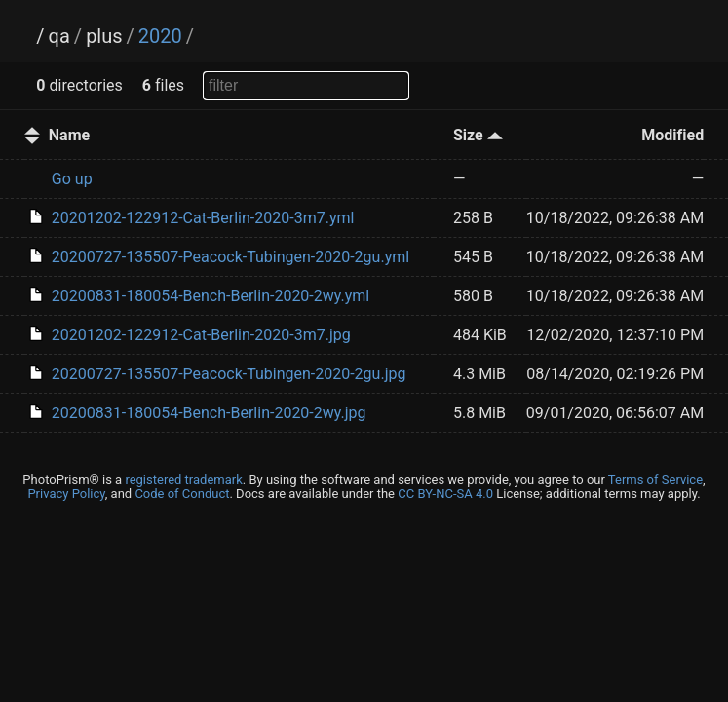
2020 (160, 36)
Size (478, 135)
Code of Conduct (182, 494)
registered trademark (183, 479)
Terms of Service (655, 479)
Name (69, 135)
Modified (672, 135)
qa (59, 36)
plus (104, 36)
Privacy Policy (66, 494)
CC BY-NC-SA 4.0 (445, 494)
